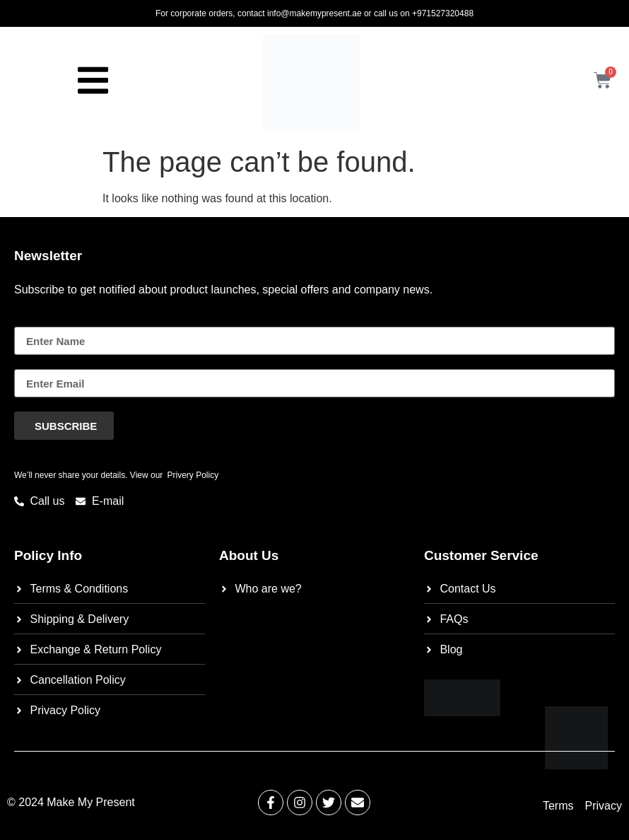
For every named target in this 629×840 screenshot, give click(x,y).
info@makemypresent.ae (314, 13)
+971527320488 (443, 13)
